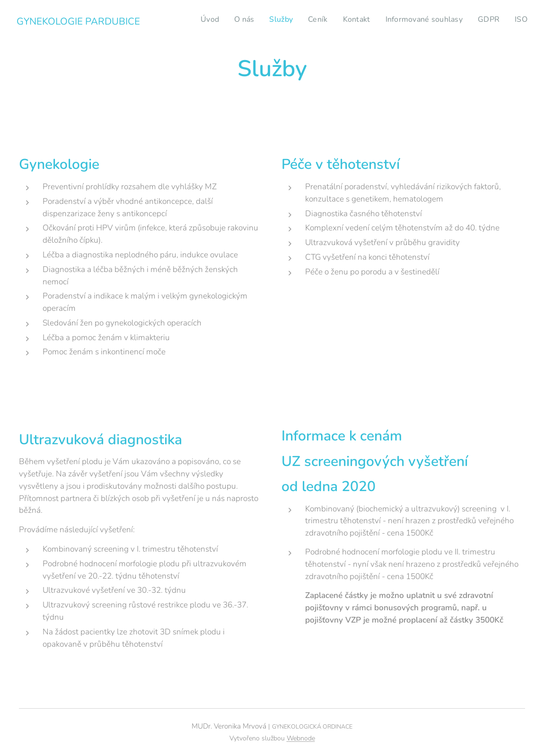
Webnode (301, 738)
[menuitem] (186, 19)
